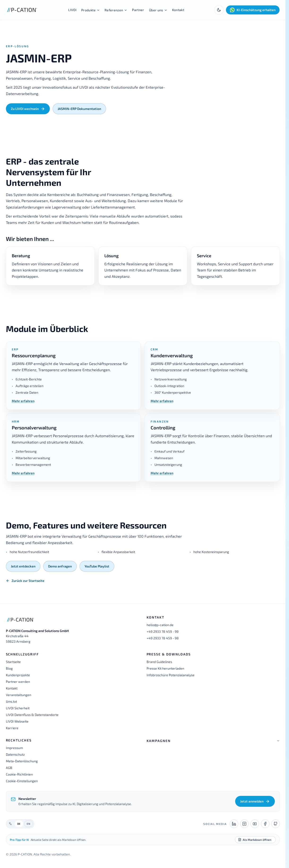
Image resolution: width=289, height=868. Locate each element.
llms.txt (11, 701)
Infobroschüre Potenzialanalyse (171, 675)
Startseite (13, 662)
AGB (9, 768)
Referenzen (116, 10)
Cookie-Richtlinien (19, 774)
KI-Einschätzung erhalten (253, 10)
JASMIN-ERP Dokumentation (79, 109)
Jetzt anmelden (255, 801)
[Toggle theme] (219, 10)
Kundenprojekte (18, 675)
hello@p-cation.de (160, 625)
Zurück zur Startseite (25, 581)
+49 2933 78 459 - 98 (163, 638)
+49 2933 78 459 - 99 (163, 631)
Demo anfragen (60, 566)
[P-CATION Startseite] (22, 10)
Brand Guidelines (159, 662)
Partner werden (18, 682)
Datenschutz (15, 754)
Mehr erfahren (23, 401)
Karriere (12, 728)
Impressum (14, 748)
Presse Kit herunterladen (165, 668)
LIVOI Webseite (17, 721)
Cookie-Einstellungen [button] (22, 781)
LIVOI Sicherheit (18, 708)
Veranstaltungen (19, 695)
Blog (9, 668)
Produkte (91, 10)
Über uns (158, 10)
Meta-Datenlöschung (22, 761)
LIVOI (72, 10)
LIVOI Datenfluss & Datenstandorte (32, 715)
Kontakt (178, 10)
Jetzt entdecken (23, 566)
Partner (138, 10)
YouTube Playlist (97, 566)
